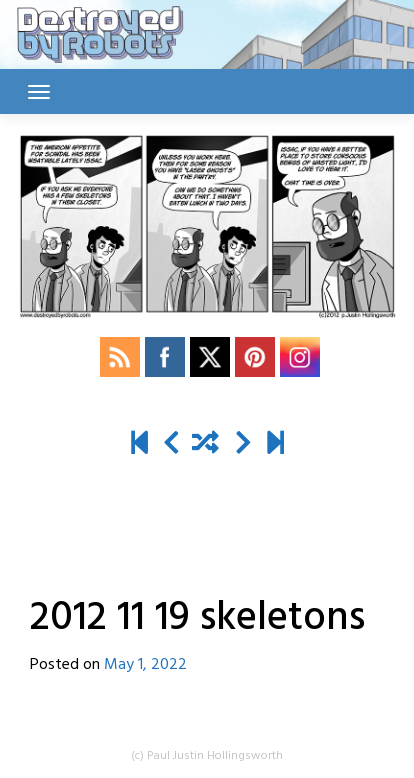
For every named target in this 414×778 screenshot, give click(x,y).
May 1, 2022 (145, 665)
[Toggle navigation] (39, 92)
